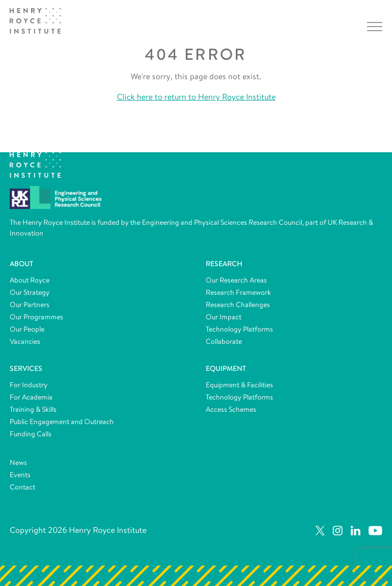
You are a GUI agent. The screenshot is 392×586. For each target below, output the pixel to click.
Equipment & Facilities (239, 385)
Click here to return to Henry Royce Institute (196, 97)
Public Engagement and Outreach (62, 421)
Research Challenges (238, 304)
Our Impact (224, 317)
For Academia (31, 397)
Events (20, 475)
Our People (27, 329)
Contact (22, 487)
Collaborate (224, 341)
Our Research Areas (236, 280)
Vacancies (25, 341)
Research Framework (238, 292)
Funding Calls (31, 434)
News (18, 462)
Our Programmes (36, 317)
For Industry (29, 385)
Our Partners (30, 304)
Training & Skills (33, 409)
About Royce (30, 280)
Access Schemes (231, 409)
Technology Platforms (239, 329)
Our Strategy (30, 292)
